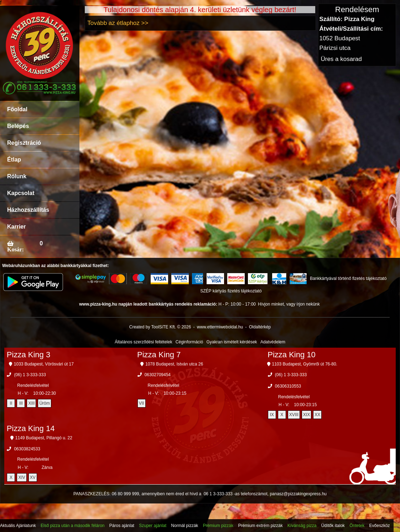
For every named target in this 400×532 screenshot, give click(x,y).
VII (142, 403)
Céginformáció (189, 342)
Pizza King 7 (159, 355)
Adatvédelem (273, 342)
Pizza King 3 (28, 355)
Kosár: (15, 249)
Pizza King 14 (31, 428)
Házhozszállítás (28, 210)
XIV (22, 477)
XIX (307, 415)
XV (33, 477)
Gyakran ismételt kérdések (232, 342)
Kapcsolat (21, 193)
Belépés (18, 126)
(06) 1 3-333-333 (30, 375)
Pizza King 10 (292, 355)
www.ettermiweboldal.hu (220, 327)
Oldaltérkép (260, 327)
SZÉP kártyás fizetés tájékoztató (231, 291)
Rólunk (17, 176)
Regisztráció (24, 143)
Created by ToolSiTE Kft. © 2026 (160, 327)
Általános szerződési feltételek (143, 342)
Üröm (44, 403)
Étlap (14, 160)
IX (272, 415)
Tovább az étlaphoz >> (118, 23)
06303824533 (27, 449)
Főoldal (17, 109)
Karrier (16, 227)
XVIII (294, 415)
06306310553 (288, 386)
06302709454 (158, 375)
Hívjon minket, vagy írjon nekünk (289, 304)
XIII (31, 403)
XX (317, 415)
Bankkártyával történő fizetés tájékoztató (348, 278)
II (11, 403)
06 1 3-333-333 (218, 494)
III (21, 403)
